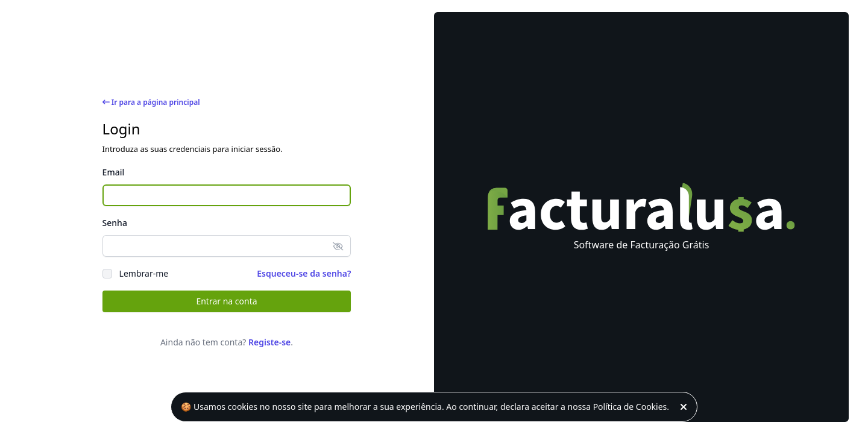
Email (114, 172)
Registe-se (269, 342)
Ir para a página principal (151, 102)
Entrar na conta (226, 301)
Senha (115, 223)
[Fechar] (686, 407)
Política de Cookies (630, 407)
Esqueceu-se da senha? (304, 273)
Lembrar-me (144, 273)
